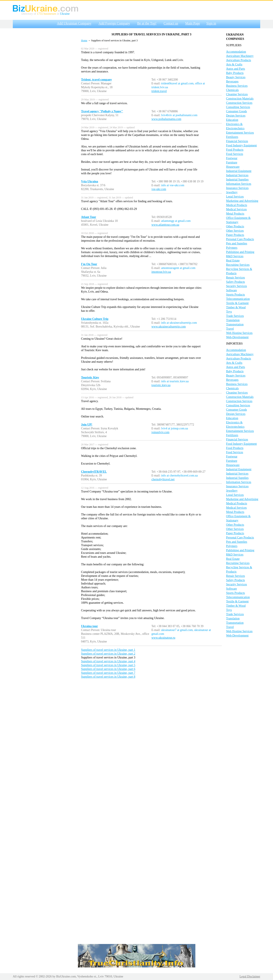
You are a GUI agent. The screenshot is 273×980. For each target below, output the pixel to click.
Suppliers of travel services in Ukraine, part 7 (108, 673)
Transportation (235, 324)
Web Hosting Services (239, 333)
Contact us (171, 23)
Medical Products (237, 205)
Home (84, 40)
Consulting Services (238, 107)
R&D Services (235, 256)
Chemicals (232, 90)
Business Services (237, 86)
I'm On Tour (89, 264)
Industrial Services (237, 175)
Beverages (232, 82)
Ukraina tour (89, 626)
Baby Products (235, 73)
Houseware (233, 167)
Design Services (236, 116)
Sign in (211, 23)
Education (232, 120)
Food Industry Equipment (241, 145)
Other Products (235, 226)
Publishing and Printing (240, 252)
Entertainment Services (240, 133)
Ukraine (65, 14)
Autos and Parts (236, 69)
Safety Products (235, 282)
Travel (230, 329)
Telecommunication (238, 299)
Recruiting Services (238, 265)
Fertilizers (232, 137)
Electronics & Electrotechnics (235, 126)
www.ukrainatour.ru (163, 638)
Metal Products (235, 214)
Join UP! (87, 425)
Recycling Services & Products (239, 271)
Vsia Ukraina (90, 181)
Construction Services (239, 103)
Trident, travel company (97, 80)
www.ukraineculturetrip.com (169, 327)
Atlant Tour (89, 217)
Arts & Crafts (234, 64)
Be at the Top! (147, 23)
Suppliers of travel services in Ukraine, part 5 (108, 665)
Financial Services (237, 141)
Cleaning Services (237, 94)
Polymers (232, 248)
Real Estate (233, 261)
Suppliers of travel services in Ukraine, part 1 (108, 650)
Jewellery (232, 192)
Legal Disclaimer (250, 976)
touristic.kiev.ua (161, 385)
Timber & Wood (236, 307)
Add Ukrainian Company (74, 23)
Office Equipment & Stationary (238, 220)
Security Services (237, 286)
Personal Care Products (240, 239)
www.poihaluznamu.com (166, 119)
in (58, 14)
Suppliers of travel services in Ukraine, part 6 (108, 669)
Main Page (193, 23)
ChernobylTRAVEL (94, 472)
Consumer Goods (237, 111)
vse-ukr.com (159, 189)
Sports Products (235, 295)
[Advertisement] (45, 94)
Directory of (29, 14)
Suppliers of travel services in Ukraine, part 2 (108, 654)
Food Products (235, 150)
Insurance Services (237, 188)
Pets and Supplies (237, 243)
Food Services (235, 154)
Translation (233, 320)
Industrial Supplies (237, 180)
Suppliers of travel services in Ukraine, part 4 (108, 661)
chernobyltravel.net (163, 479)
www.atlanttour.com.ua (165, 225)
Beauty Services (236, 77)
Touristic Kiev (90, 377)
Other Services (235, 231)
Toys (229, 312)
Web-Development (237, 337)
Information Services (239, 184)
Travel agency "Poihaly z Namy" (102, 111)
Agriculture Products (239, 60)
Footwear (232, 158)
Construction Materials (240, 99)
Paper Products (235, 235)
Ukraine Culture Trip (95, 319)
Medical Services (236, 209)
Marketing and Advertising (242, 201)
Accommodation (236, 52)
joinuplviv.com (160, 432)
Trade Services (235, 316)
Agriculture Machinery (240, 56)
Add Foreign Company (114, 23)
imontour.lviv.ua (161, 272)
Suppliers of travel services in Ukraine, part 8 (108, 677)
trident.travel (159, 91)
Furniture (232, 162)
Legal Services (235, 197)
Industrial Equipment (239, 171)
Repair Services (235, 278)
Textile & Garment (237, 303)
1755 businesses (47, 14)
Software (232, 290)
